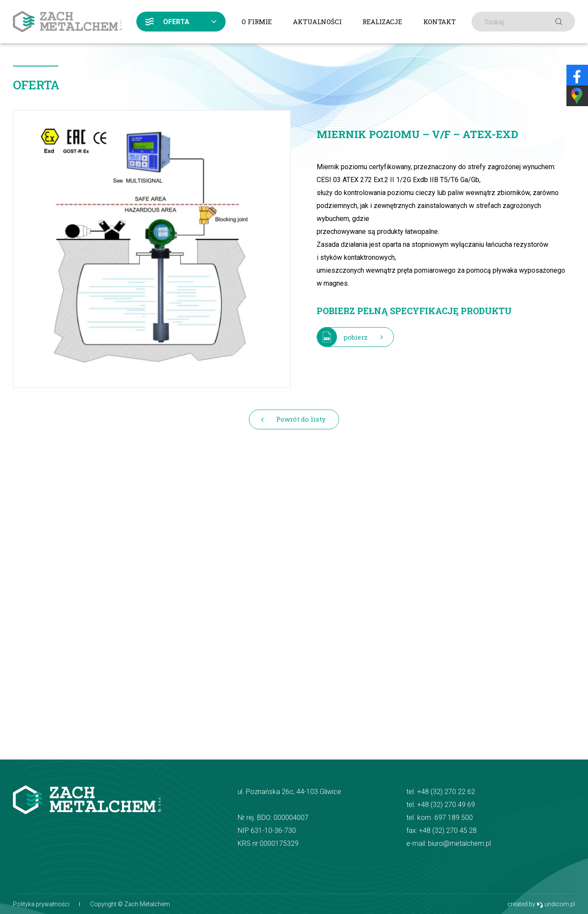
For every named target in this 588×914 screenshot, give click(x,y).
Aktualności (317, 22)
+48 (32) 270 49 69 (446, 805)
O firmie (257, 22)
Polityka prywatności (41, 904)
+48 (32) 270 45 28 (448, 830)
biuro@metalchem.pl (459, 843)
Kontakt (439, 22)
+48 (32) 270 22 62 (446, 792)
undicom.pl (556, 904)
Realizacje (382, 22)
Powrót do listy (301, 419)
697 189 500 (454, 818)
